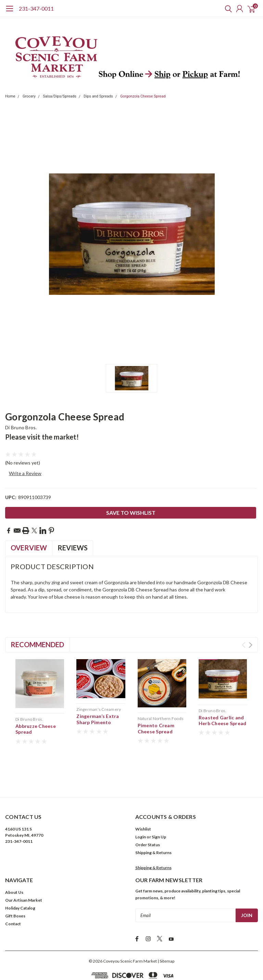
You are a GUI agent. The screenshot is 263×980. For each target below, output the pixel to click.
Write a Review (25, 473)
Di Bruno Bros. (21, 427)
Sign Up (159, 805)
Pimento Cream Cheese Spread (156, 728)
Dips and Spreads (98, 96)
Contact (13, 892)
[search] (227, 9)
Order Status (148, 813)
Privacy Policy (134, 955)
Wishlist (143, 797)
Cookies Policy (166, 955)
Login (141, 805)
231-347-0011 (36, 8)
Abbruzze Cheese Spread (36, 729)
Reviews (73, 548)
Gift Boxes (15, 884)
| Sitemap (166, 927)
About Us (14, 860)
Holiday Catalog (20, 876)
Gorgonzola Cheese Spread (143, 96)
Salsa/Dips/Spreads (60, 96)
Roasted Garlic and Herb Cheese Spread (223, 721)
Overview (29, 548)
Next (251, 645)
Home (10, 96)
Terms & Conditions (98, 955)
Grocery (29, 96)
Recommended (37, 644)
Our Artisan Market (24, 868)
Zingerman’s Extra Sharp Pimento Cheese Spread (98, 722)
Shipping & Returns (153, 821)
